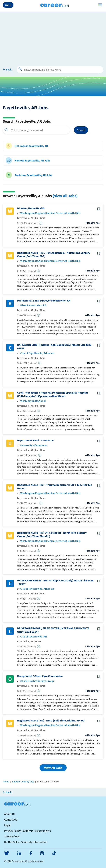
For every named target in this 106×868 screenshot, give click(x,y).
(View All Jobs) (65, 196)
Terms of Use (12, 836)
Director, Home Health (31, 208)
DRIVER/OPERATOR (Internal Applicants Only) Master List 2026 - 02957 (55, 582)
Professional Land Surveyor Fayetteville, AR (44, 301)
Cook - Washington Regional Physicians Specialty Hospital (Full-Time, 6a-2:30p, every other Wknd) (53, 394)
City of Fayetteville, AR (34, 637)
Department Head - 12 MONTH (35, 440)
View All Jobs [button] (53, 768)
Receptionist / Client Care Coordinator (40, 676)
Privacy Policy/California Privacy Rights (27, 831)
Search (81, 130)
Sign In (8, 5)
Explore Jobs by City (23, 782)
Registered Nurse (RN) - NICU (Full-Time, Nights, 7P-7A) (51, 720)
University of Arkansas (34, 445)
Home (6, 782)
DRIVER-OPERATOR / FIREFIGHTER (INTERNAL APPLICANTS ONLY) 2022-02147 (53, 630)
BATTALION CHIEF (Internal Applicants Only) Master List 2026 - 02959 (55, 346)
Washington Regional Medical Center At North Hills (50, 213)
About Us (10, 814)
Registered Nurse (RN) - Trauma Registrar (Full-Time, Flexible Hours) (55, 487)
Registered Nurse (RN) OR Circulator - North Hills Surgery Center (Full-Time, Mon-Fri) (52, 534)
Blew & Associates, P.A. (34, 305)
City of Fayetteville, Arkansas (37, 353)
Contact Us (11, 820)
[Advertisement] (53, 36)
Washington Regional (33, 401)
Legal (7, 825)
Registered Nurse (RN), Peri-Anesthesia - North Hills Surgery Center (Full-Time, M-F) (54, 254)
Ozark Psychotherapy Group (37, 681)
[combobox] (36, 130)
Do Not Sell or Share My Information (26, 842)
